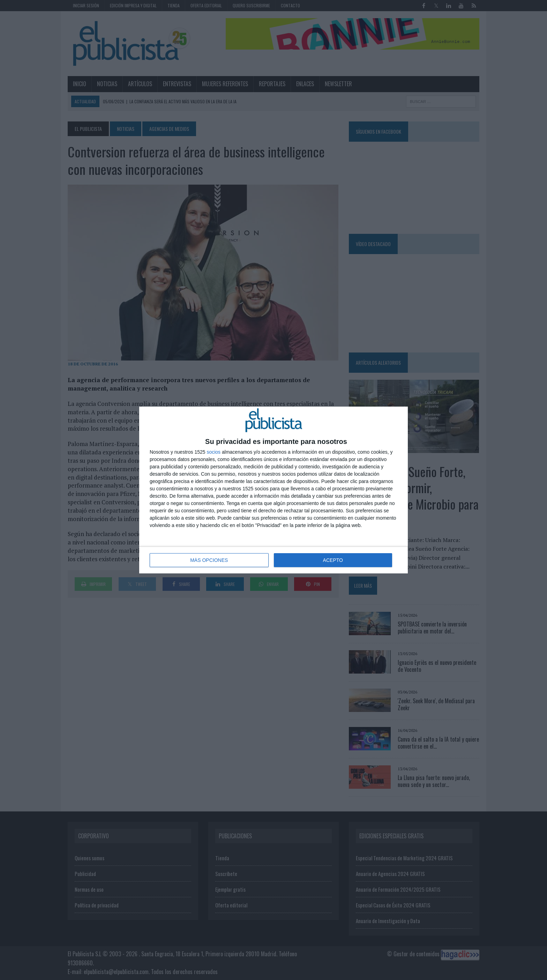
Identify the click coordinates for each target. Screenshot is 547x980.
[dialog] (273, 490)
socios (213, 452)
